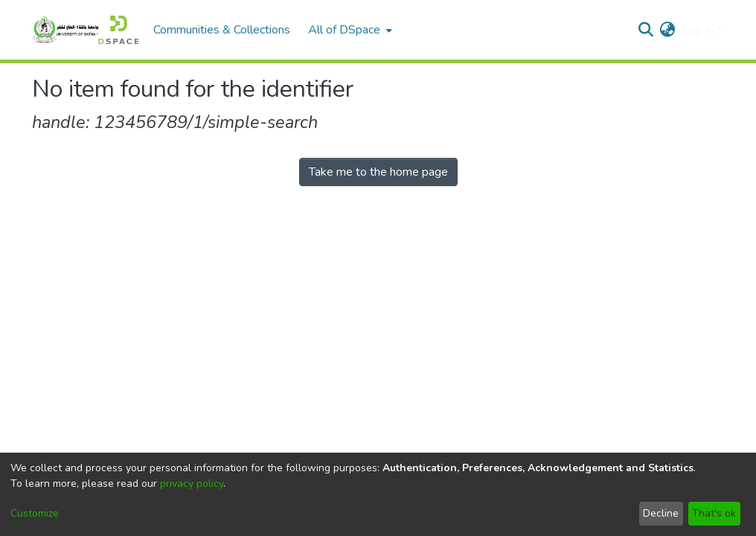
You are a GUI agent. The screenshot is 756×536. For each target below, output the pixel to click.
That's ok (714, 513)
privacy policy (192, 484)
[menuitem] (349, 30)
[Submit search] (646, 30)
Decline (661, 513)
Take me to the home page (378, 172)
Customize (35, 513)
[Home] (85, 30)
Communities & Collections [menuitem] (222, 30)
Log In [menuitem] (698, 30)
